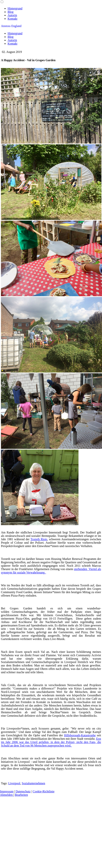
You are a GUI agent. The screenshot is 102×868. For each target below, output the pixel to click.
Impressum (7, 791)
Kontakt (13, 19)
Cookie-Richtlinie (44, 791)
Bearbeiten (21, 795)
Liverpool (14, 783)
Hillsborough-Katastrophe (80, 735)
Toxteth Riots (39, 539)
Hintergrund (15, 8)
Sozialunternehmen (34, 783)
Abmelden (7, 795)
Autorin (12, 15)
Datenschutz (23, 791)
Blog (11, 12)
